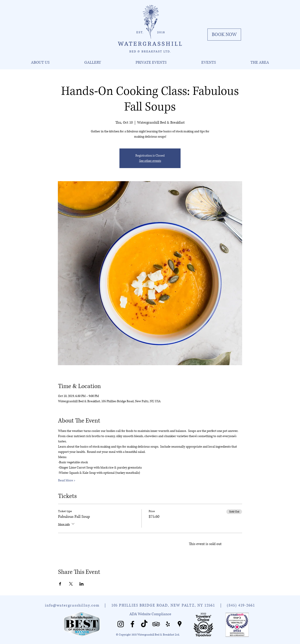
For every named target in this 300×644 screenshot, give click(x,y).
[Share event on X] (71, 584)
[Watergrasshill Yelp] (168, 624)
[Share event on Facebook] (60, 584)
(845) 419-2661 (241, 605)
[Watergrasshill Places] (180, 624)
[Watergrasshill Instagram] (121, 624)
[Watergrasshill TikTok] (144, 624)
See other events (150, 161)
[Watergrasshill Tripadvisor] (156, 624)
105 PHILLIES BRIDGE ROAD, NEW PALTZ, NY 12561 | (169, 605)
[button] (40, 63)
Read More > (67, 480)
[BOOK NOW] (224, 35)
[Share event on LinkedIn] (82, 584)
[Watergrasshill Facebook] (132, 624)
